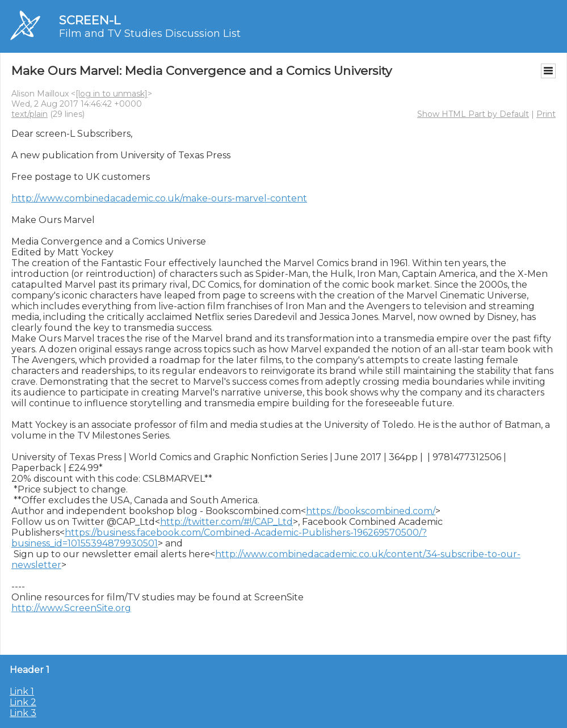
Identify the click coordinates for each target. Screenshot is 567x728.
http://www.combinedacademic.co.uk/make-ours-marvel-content (159, 198)
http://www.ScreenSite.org (71, 608)
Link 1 (22, 691)
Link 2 (23, 702)
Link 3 (23, 713)
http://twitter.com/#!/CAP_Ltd (226, 522)
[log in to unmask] (112, 94)
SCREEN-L (90, 20)
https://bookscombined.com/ (371, 511)
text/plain (30, 114)
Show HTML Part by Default (473, 114)
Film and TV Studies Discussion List (150, 33)
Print (546, 114)
